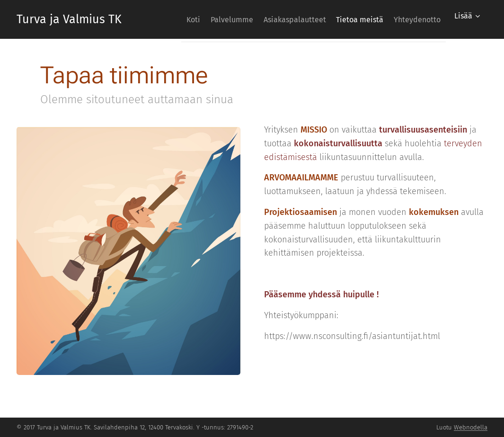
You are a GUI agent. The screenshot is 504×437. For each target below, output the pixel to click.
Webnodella (471, 427)
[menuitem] (163, 19)
